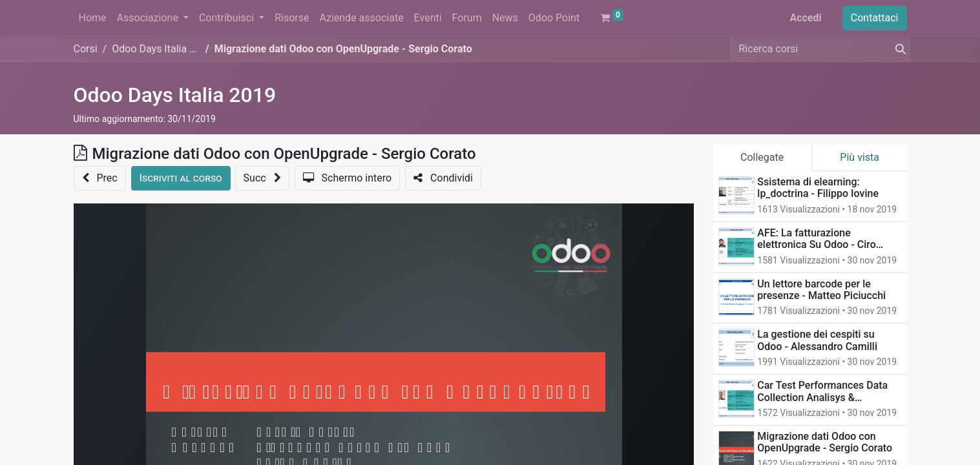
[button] (100, 178)
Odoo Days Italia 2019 (175, 95)
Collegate (762, 157)
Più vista (860, 157)
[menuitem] (93, 18)
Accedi (805, 18)
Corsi (86, 49)
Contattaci (875, 18)
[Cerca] (898, 49)
